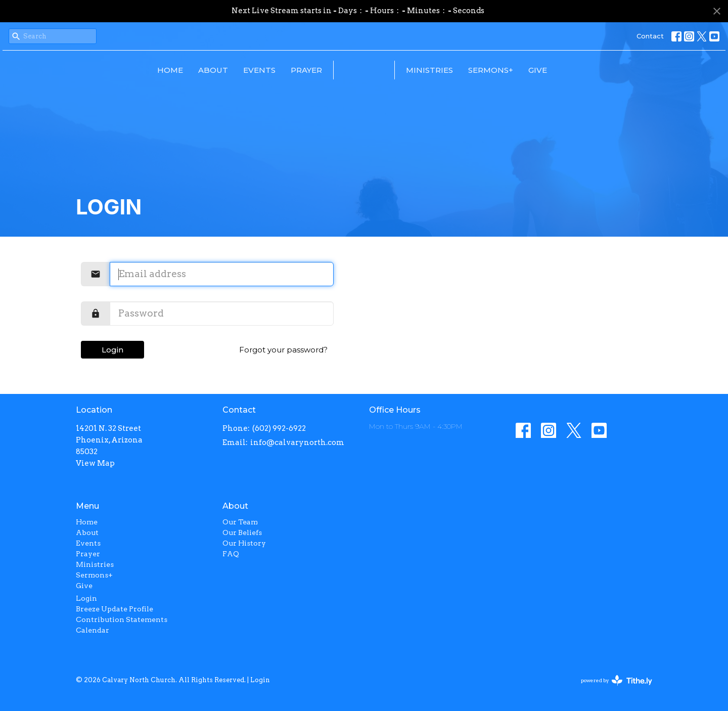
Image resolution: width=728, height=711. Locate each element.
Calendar (93, 630)
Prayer (237, 70)
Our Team (240, 522)
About (144, 70)
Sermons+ (560, 70)
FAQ (231, 554)
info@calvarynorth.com (297, 442)
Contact (650, 36)
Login (112, 350)
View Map (95, 463)
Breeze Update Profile (115, 609)
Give (607, 70)
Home (101, 70)
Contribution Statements (122, 619)
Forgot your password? (283, 350)
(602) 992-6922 (279, 428)
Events (190, 70)
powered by (617, 680)
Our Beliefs (242, 532)
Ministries (499, 70)
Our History (244, 543)
